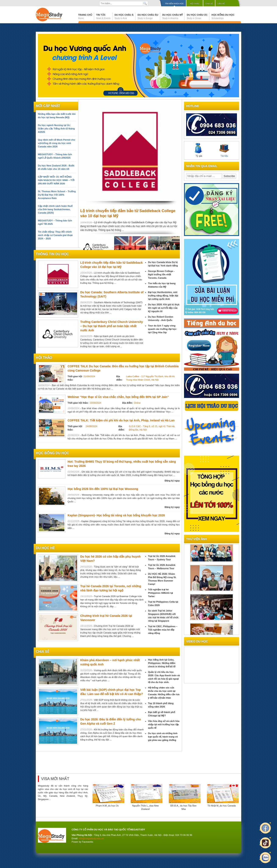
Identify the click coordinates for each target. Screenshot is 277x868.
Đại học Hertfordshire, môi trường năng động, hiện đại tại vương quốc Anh (163, 296)
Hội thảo (195, 4)
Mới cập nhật (48, 106)
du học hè (45, 548)
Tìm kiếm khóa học (174, 4)
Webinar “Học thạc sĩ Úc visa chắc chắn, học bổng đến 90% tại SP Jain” (118, 397)
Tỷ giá (199, 150)
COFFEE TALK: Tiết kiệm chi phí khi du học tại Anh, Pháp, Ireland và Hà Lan (121, 420)
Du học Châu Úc (197, 16)
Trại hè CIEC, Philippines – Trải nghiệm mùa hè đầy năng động (163, 630)
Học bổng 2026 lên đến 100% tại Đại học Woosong (103, 489)
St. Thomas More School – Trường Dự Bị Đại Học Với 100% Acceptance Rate (57, 195)
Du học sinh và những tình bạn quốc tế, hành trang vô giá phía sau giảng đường (163, 737)
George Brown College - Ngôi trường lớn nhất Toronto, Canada (161, 274)
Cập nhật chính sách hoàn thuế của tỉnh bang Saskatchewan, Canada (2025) (55, 209)
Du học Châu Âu (148, 16)
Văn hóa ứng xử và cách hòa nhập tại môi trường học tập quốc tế (164, 724)
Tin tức (103, 16)
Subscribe (229, 176)
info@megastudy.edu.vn (91, 838)
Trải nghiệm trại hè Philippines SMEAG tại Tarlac (161, 593)
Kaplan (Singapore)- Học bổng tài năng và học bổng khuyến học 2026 (116, 515)
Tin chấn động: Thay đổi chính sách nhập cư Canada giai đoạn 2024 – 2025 (55, 235)
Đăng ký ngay (172, 481)
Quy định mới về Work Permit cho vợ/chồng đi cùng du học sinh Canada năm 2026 (57, 143)
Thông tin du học (52, 254)
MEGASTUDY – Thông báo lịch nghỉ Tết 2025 (55, 222)
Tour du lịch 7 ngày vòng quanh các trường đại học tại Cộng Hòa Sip (162, 329)
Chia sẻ (209, 4)
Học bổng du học (223, 16)
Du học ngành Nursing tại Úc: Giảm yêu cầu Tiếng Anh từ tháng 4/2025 (56, 129)
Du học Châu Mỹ (172, 16)
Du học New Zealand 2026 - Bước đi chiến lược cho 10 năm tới (56, 167)
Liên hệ (221, 4)
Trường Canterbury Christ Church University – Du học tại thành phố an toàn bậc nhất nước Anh (112, 326)
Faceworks (88, 842)
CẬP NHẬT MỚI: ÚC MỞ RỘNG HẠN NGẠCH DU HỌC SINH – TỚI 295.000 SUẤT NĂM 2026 (56, 180)
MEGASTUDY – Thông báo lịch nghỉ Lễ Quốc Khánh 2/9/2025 (55, 156)
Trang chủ (85, 16)
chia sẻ (42, 652)
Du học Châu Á (124, 16)
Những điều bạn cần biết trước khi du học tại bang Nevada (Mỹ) (57, 116)
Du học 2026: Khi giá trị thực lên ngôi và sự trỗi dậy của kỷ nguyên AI (164, 308)
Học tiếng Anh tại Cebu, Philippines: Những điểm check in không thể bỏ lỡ (162, 663)
